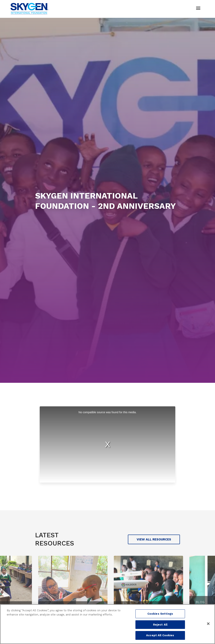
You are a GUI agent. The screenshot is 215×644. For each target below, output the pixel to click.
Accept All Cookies (160, 635)
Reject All (160, 625)
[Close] (208, 624)
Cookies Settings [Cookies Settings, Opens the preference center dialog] (160, 614)
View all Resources (154, 539)
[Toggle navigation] (198, 9)
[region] (107, 624)
